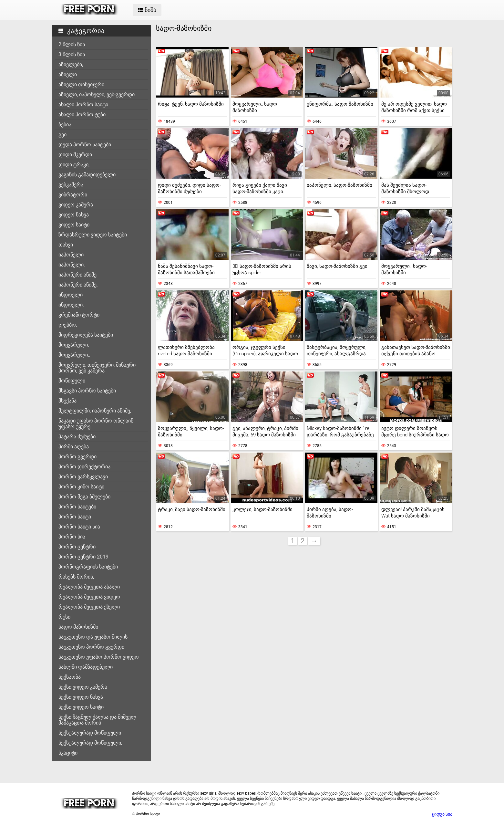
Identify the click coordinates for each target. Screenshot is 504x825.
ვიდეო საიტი (74, 225)
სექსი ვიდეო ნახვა (81, 697)
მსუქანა (67, 401)
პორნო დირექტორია (84, 467)
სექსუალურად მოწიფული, (90, 743)
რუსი (64, 617)
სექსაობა (70, 677)
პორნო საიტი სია (79, 527)
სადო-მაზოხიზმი (78, 627)
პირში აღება (74, 447)
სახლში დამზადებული (86, 667)
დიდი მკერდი (75, 155)
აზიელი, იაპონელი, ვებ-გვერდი (97, 94)
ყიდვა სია (442, 814)
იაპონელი (71, 255)
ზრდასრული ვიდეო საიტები (93, 235)
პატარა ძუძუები (77, 437)
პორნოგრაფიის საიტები (88, 567)
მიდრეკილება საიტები (86, 335)
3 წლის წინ (72, 54)
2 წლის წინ (72, 44)
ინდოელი (71, 295)
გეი (62, 135)
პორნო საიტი (75, 517)
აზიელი (68, 74)
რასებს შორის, (76, 577)
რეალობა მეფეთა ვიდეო (89, 597)
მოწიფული (72, 381)
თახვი (66, 245)
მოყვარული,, (74, 355)
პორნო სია (72, 537)
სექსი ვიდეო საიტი (81, 707)
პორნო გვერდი (77, 457)
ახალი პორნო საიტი (83, 104)
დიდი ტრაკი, (74, 165)
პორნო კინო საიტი (81, 487)
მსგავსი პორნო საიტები (87, 391)
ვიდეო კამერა (76, 205)
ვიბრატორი (73, 195)
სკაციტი (68, 753)
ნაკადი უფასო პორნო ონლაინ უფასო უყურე (96, 424)
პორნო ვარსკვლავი (83, 477)
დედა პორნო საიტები (85, 145)
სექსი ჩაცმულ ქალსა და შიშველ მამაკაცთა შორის (97, 720)
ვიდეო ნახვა (74, 215)
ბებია (65, 125)
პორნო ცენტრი (77, 547)
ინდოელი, (71, 305)
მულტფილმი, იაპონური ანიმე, (95, 411)
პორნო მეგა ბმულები (84, 497)
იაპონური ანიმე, (78, 285)
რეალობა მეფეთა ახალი (89, 587)
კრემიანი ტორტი (79, 315)
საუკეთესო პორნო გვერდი (91, 647)
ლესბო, (68, 325)
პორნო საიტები (77, 507)
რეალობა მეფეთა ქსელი (89, 607)
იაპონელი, (72, 265)
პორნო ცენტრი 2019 (83, 557)
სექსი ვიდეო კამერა (83, 687)
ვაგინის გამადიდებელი (87, 175)
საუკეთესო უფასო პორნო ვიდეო (99, 657)
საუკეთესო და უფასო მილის (93, 637)
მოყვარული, (74, 345)
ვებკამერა (71, 185)
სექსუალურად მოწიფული (90, 733)
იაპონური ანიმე (77, 275)
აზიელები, (71, 64)
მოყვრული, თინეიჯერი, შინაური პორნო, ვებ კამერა (97, 368)
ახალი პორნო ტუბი (82, 115)
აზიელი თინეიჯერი (81, 84)
